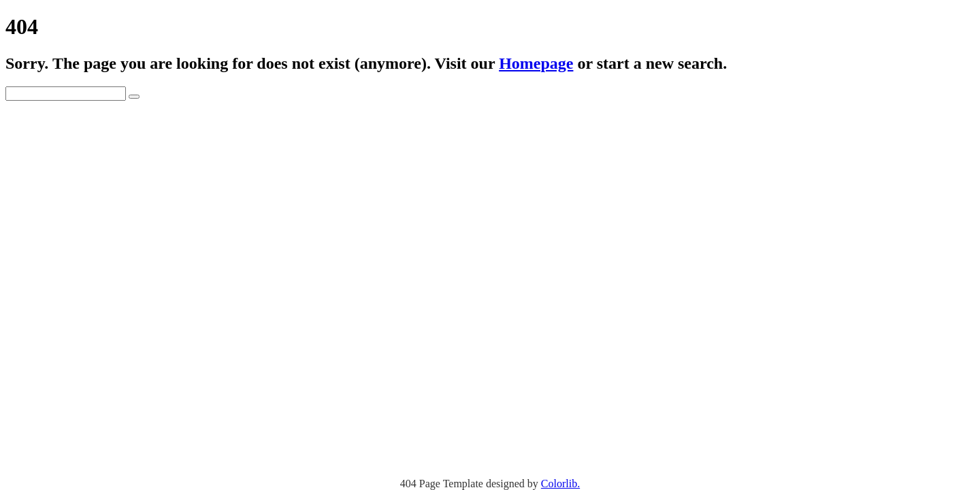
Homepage (536, 63)
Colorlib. (560, 484)
